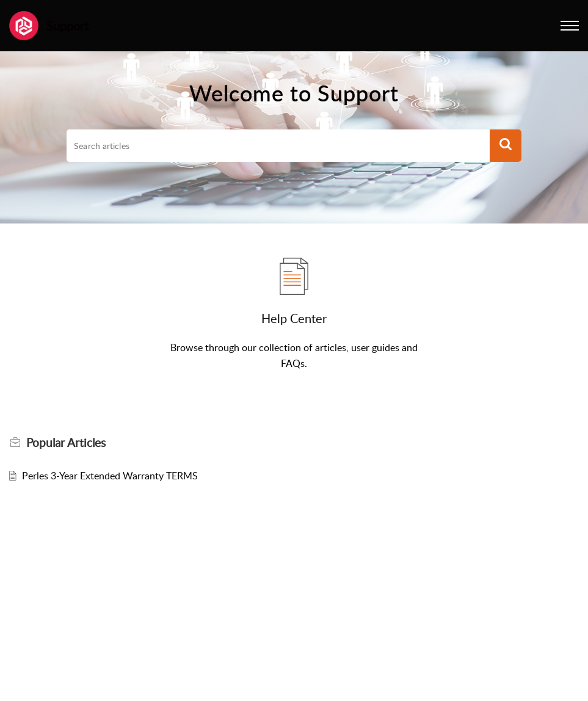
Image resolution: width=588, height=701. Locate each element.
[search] (278, 146)
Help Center (294, 318)
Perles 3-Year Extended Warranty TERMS (110, 476)
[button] (570, 26)
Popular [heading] (66, 443)
